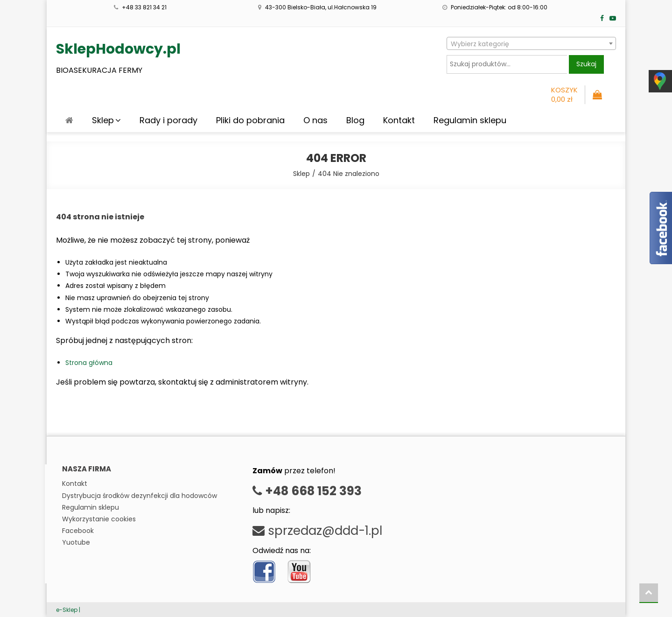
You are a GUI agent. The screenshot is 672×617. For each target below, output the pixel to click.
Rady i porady (168, 120)
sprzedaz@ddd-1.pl (317, 531)
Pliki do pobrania (250, 120)
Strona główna (89, 363)
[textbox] (531, 44)
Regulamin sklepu (470, 120)
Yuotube (76, 542)
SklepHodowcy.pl (118, 49)
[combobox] (531, 43)
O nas (315, 120)
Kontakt (399, 120)
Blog (355, 120)
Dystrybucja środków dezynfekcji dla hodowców (140, 496)
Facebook (78, 531)
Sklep (103, 120)
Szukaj (586, 64)
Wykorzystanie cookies (99, 519)
